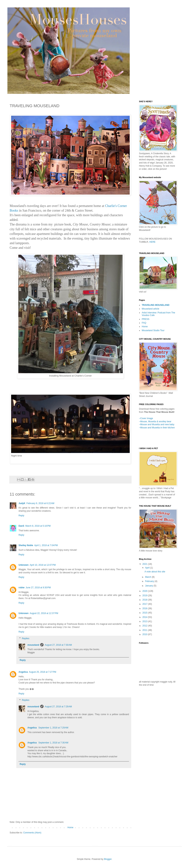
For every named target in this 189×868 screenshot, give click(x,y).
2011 (145, 630)
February (150, 581)
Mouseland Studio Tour (153, 330)
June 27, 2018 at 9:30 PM (38, 588)
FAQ (144, 323)
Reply (21, 516)
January (149, 586)
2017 (145, 604)
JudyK (22, 503)
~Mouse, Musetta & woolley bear (155, 422)
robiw (21, 588)
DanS (21, 526)
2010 (145, 634)
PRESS (146, 319)
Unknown (24, 565)
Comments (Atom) (32, 833)
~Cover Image (146, 418)
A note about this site (155, 572)
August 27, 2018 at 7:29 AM (58, 707)
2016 (145, 608)
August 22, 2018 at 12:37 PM (44, 613)
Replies (26, 638)
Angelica (23, 672)
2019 (145, 596)
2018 (145, 600)
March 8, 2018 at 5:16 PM (38, 526)
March (149, 577)
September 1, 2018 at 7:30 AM (53, 743)
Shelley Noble (26, 545)
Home (70, 827)
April (148, 568)
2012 (145, 626)
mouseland (33, 645)
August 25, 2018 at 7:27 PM (43, 672)
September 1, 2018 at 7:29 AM (53, 728)
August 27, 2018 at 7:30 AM (58, 645)
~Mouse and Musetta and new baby (157, 424)
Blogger (108, 859)
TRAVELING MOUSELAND (156, 305)
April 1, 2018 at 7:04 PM (46, 545)
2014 (145, 617)
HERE (152, 242)
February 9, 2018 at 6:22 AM (40, 503)
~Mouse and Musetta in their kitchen (157, 428)
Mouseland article (150, 309)
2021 (145, 564)
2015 (145, 613)
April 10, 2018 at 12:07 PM (43, 565)
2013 (145, 621)
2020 (145, 591)
